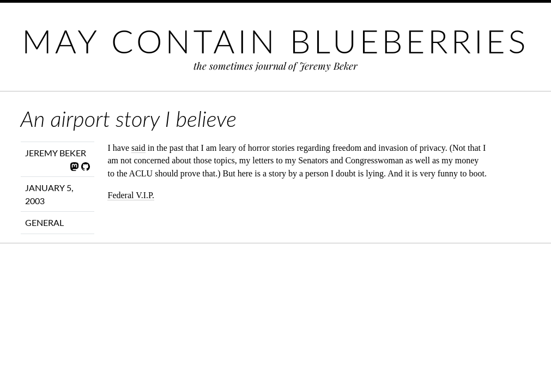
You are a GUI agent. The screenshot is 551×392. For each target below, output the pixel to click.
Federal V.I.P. (131, 195)
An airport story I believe (129, 119)
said (138, 148)
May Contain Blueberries (275, 41)
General (44, 222)
